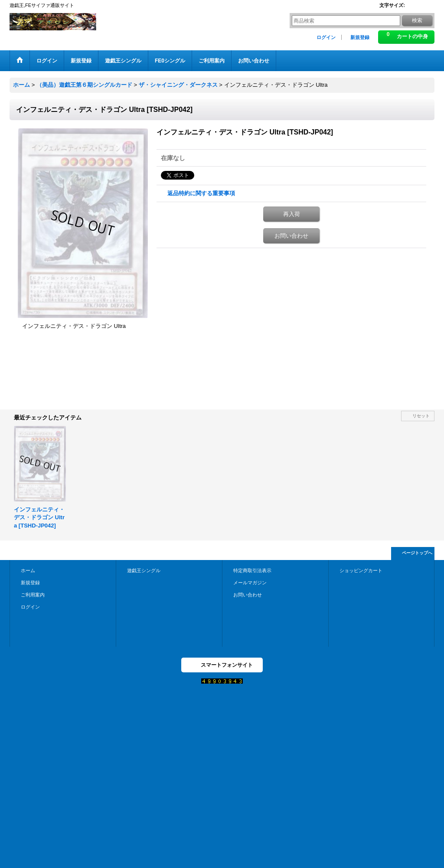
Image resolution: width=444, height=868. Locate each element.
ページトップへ (417, 553)
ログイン (326, 37)
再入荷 (292, 214)
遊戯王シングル (144, 570)
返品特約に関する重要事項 (201, 193)
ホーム (28, 570)
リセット (421, 416)
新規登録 (360, 37)
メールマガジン (250, 583)
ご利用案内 (33, 595)
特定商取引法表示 (252, 570)
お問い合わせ (291, 236)
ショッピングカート (361, 570)
